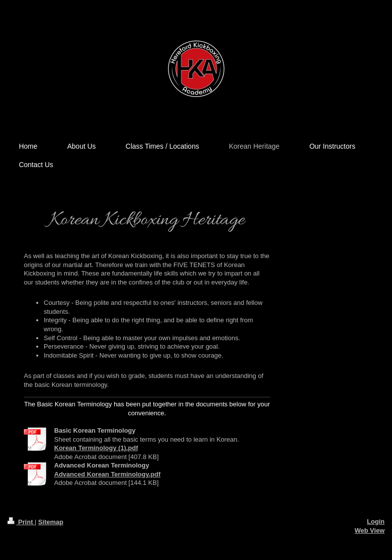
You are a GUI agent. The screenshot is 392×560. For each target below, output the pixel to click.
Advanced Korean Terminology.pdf (107, 474)
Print (21, 522)
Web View (370, 530)
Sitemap (51, 522)
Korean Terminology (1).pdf (96, 448)
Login (376, 521)
